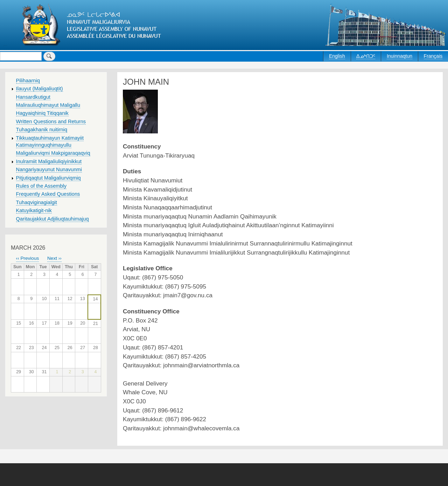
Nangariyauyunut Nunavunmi (49, 169)
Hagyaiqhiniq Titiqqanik (42, 113)
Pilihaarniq (28, 81)
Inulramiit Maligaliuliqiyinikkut (49, 161)
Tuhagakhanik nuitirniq (42, 130)
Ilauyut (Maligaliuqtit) (40, 89)
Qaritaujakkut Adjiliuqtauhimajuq (52, 219)
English (337, 56)
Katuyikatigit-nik (34, 210)
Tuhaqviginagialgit (37, 202)
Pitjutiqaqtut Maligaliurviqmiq (48, 178)
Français (433, 56)
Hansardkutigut (33, 97)
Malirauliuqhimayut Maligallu (48, 105)
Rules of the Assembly (41, 186)
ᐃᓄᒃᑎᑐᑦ (366, 56)
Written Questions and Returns (51, 121)
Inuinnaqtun (400, 56)
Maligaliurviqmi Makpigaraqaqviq (53, 153)
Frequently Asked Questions (48, 194)
